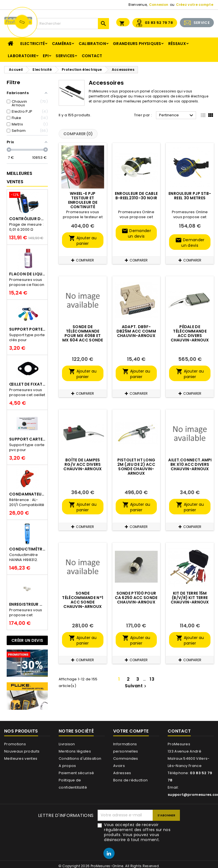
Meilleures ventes (21, 758)
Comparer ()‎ (78, 134)
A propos (67, 766)
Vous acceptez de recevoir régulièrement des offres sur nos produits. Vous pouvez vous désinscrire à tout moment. (137, 832)
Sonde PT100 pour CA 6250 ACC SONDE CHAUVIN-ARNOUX (136, 598)
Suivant (136, 686)
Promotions (15, 744)
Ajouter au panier (83, 241)
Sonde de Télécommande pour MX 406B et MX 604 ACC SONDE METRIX (83, 336)
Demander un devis (136, 233)
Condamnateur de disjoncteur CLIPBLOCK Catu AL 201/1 (27, 494)
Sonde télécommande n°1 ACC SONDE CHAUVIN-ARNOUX (83, 600)
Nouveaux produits (22, 751)
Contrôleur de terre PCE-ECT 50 (27, 219)
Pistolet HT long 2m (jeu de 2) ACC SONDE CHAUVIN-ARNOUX (136, 467)
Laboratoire (22, 56)
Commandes (126, 758)
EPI (46, 56)
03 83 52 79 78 (159, 23)
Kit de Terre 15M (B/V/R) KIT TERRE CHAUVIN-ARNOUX (190, 598)
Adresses (122, 773)
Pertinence (177, 115)
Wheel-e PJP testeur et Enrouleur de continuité (83, 200)
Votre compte (131, 731)
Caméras (62, 44)
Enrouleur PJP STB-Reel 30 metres (190, 196)
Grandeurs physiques (137, 44)
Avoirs (119, 766)
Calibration (92, 44)
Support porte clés (27, 329)
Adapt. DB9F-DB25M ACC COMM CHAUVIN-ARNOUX (136, 331)
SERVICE (202, 23)
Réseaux (177, 44)
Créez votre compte (195, 5)
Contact (92, 56)
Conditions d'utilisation (80, 758)
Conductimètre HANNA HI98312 (27, 549)
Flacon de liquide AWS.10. (27, 274)
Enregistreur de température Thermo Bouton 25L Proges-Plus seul (27, 604)
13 (152, 679)
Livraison (67, 744)
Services (65, 56)
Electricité (33, 44)
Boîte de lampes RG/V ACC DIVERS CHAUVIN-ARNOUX (83, 464)
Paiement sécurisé (76, 773)
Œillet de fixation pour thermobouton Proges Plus (27, 384)
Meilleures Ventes (19, 178)
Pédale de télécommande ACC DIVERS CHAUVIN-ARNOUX (190, 333)
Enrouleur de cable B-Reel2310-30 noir (136, 196)
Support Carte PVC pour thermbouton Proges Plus (27, 439)
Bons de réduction (130, 780)
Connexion (159, 5)
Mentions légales (75, 751)
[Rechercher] (73, 24)
